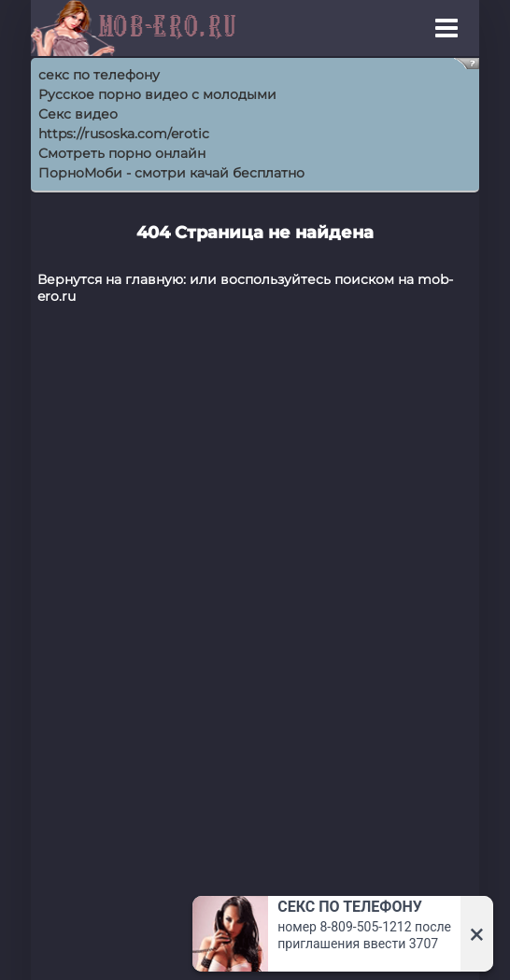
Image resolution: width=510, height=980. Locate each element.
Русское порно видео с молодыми (157, 94)
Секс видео (78, 114)
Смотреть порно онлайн (122, 153)
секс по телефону (99, 75)
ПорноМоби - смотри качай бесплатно (171, 173)
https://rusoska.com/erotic (124, 134)
